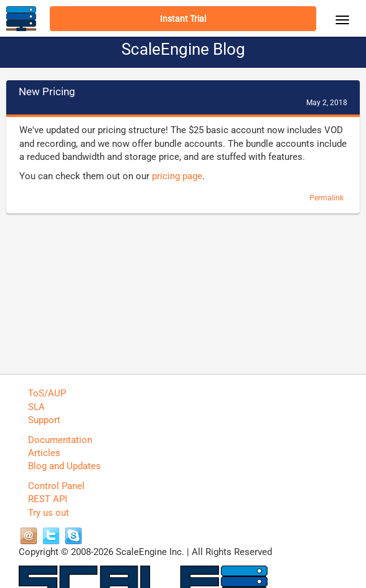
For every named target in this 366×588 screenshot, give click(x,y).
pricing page (177, 176)
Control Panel (56, 486)
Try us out (49, 513)
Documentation (60, 440)
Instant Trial (183, 19)
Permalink (326, 198)
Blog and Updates (64, 466)
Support (44, 420)
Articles (44, 453)
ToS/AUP (47, 393)
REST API (48, 499)
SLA (36, 407)
